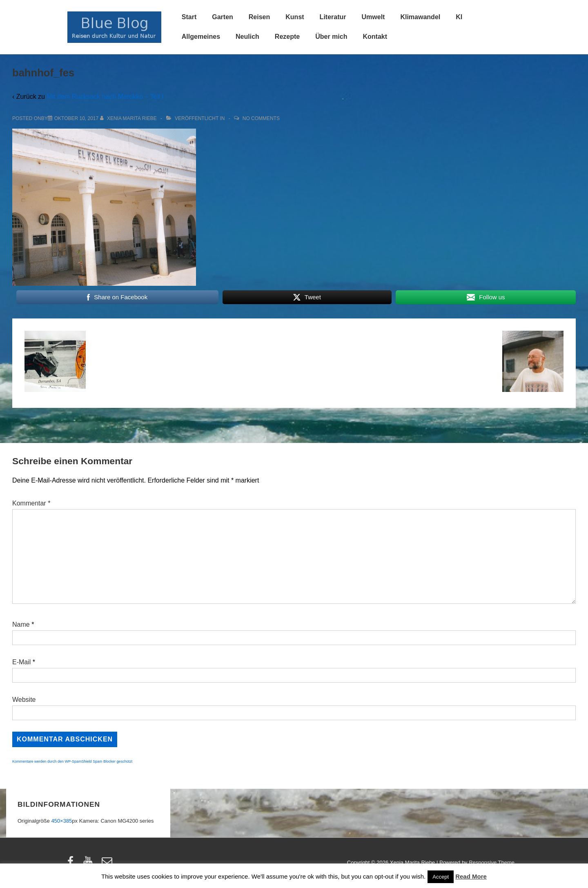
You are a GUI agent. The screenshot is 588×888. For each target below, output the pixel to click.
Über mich (331, 37)
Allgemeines (201, 37)
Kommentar (31, 503)
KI (459, 17)
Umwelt (373, 17)
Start (189, 17)
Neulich (247, 37)
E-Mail (21, 662)
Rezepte (287, 37)
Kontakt (375, 37)
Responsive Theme (492, 862)
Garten (223, 17)
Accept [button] (441, 877)
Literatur (333, 17)
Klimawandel (420, 17)
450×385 (61, 821)
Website (24, 700)
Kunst (295, 17)
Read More (471, 876)
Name (21, 624)
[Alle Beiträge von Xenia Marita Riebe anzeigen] (129, 118)
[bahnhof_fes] (77, 118)
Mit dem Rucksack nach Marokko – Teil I (105, 97)
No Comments (261, 118)
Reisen (259, 17)
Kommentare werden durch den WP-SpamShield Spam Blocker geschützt (72, 761)
